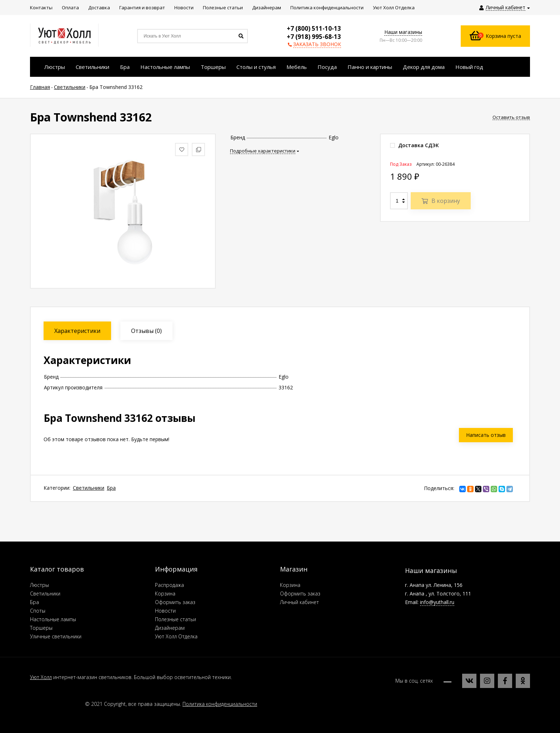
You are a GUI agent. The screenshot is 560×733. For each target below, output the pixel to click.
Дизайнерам (170, 628)
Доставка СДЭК (414, 145)
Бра (111, 488)
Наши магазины (403, 32)
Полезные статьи (176, 619)
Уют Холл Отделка (176, 636)
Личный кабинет (299, 602)
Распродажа (169, 585)
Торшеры (41, 628)
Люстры (39, 585)
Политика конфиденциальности (220, 704)
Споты (38, 611)
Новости (165, 611)
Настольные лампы (53, 619)
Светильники (89, 488)
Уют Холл (41, 677)
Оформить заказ (175, 602)
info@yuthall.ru (437, 602)
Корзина (165, 594)
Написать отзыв (486, 435)
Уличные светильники (56, 636)
